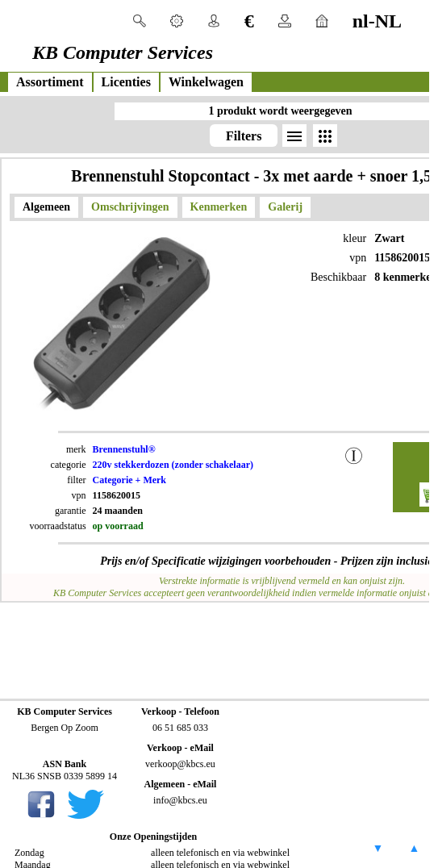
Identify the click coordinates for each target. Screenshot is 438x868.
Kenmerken (219, 207)
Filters (244, 136)
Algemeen (46, 207)
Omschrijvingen (130, 207)
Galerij (285, 207)
